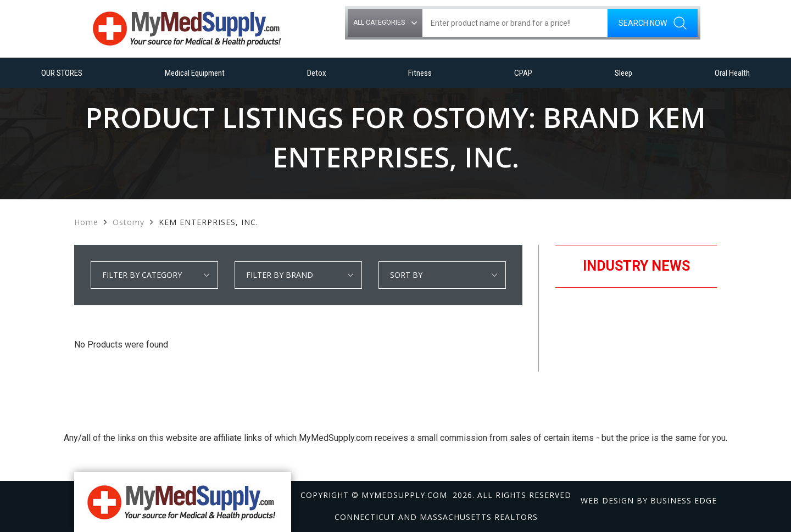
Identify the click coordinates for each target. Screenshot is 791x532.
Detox (317, 73)
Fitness (420, 73)
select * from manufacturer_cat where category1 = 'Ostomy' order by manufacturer (298, 275)
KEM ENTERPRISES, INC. (208, 222)
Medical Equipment (195, 73)
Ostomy (129, 222)
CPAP (523, 73)
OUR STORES (62, 73)
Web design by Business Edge (649, 500)
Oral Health (732, 73)
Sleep (623, 73)
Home (86, 222)
